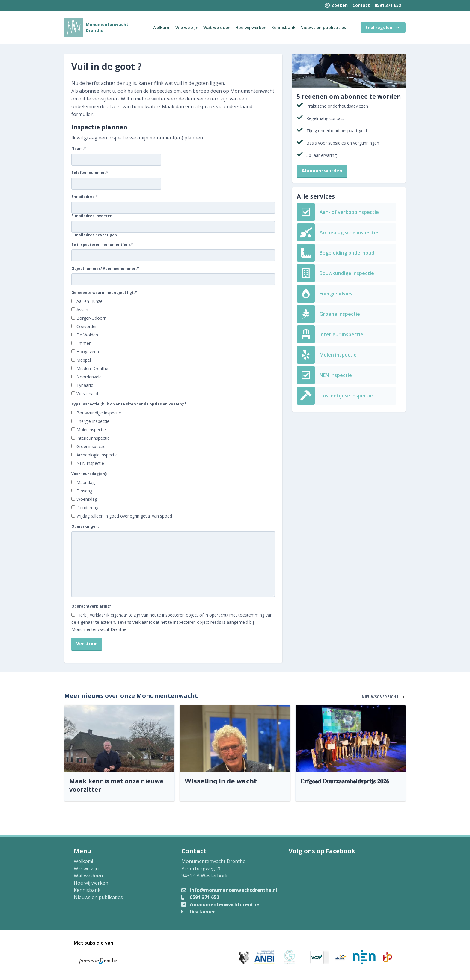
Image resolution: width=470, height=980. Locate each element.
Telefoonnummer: (90, 173)
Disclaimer (198, 912)
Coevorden (87, 326)
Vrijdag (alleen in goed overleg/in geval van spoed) (125, 516)
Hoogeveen (88, 352)
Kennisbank (283, 27)
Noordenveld (89, 377)
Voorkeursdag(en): (89, 474)
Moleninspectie (91, 430)
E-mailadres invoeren (92, 216)
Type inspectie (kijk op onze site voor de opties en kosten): (129, 404)
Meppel (84, 360)
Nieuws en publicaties (323, 27)
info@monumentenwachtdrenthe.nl (229, 890)
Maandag (86, 482)
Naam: (79, 149)
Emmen (84, 343)
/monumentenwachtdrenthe (220, 904)
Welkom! (162, 27)
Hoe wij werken (251, 27)
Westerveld (87, 394)
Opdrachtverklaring (92, 606)
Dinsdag (84, 491)
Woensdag (87, 499)
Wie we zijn (187, 27)
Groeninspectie (91, 446)
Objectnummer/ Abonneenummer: (105, 269)
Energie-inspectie (93, 421)
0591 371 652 (388, 5)
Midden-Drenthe (92, 368)
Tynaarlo (85, 385)
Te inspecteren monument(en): (102, 245)
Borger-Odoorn (91, 318)
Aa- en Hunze (89, 301)
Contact (361, 5)
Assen (82, 310)
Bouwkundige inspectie (99, 413)
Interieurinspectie (93, 438)
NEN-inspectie (90, 463)
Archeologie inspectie (97, 455)
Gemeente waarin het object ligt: (104, 293)
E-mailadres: (85, 197)
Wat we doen (217, 27)
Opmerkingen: (85, 527)
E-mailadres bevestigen (94, 235)
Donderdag (87, 508)
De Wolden (87, 335)
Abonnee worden (322, 171)
